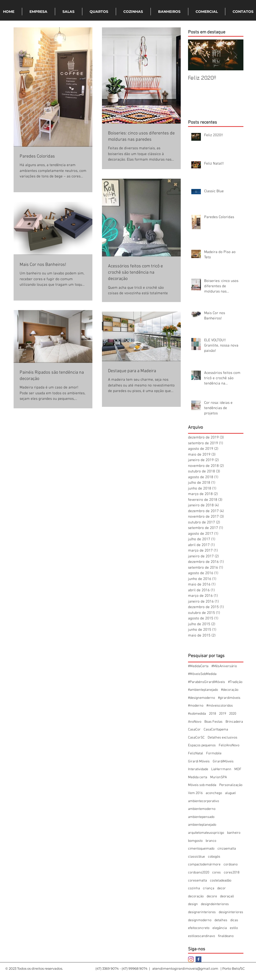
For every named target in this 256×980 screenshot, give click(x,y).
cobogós (214, 857)
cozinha (194, 888)
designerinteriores (202, 912)
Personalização (231, 785)
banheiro (234, 833)
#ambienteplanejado (203, 690)
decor (222, 888)
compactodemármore (204, 865)
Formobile (214, 753)
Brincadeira (234, 722)
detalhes (221, 920)
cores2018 (232, 873)
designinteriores (231, 912)
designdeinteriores (215, 904)
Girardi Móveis (199, 762)
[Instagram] (191, 959)
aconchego (214, 793)
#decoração (230, 690)
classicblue (196, 857)
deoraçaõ (227, 896)
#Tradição (235, 682)
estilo (234, 928)
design (193, 904)
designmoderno (200, 920)
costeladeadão (221, 881)
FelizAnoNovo (229, 745)
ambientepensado (201, 817)
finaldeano (226, 936)
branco (211, 841)
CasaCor (194, 730)
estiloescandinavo (202, 936)
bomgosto (195, 841)
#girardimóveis (229, 698)
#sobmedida (197, 714)
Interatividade (198, 769)
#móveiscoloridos (220, 706)
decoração (196, 896)
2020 (233, 714)
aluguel (230, 793)
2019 (223, 714)
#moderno (196, 706)
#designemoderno (202, 698)
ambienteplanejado (202, 825)
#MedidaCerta (198, 666)
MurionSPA (218, 777)
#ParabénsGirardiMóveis (207, 682)
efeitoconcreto (199, 928)
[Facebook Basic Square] (198, 959)
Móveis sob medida (202, 785)
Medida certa (198, 777)
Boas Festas (213, 722)
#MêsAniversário (224, 666)
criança (209, 888)
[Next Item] (235, 55)
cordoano (231, 865)
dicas (234, 920)
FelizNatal (196, 753)
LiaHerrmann (221, 769)
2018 (212, 714)
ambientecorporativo (204, 801)
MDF (238, 769)
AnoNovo (195, 722)
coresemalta (197, 881)
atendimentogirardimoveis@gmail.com (185, 968)
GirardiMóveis (223, 762)
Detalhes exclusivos (223, 738)
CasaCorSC (196, 738)
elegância (220, 928)
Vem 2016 (195, 793)
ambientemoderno (202, 809)
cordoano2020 (199, 873)
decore (212, 896)
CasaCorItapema (216, 730)
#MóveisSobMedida (202, 674)
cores (216, 873)
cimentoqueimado (201, 849)
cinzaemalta (227, 849)
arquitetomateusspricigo (206, 833)
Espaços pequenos (202, 745)
